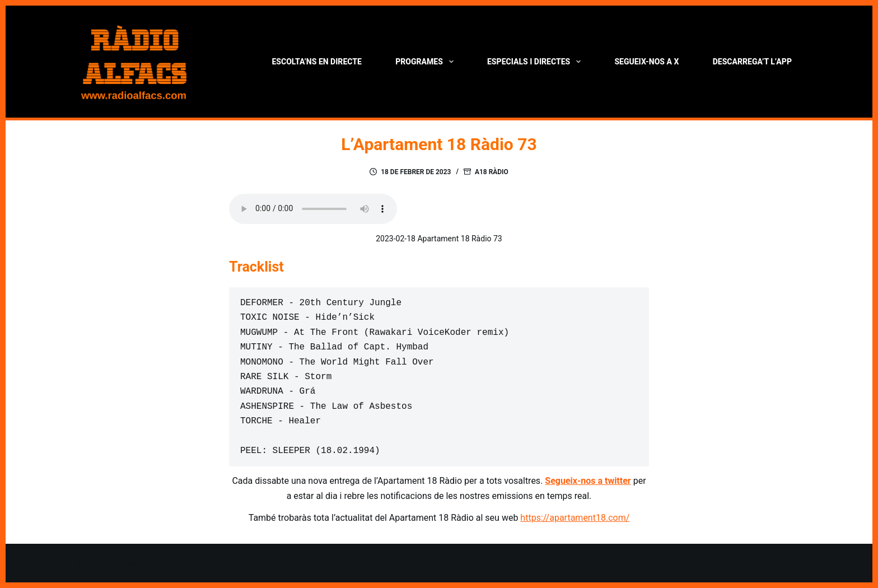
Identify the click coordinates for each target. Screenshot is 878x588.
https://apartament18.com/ (575, 518)
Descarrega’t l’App (752, 62)
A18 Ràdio (492, 172)
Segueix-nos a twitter (588, 481)
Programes (426, 62)
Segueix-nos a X (646, 62)
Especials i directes (536, 62)
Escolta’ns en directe (316, 62)
